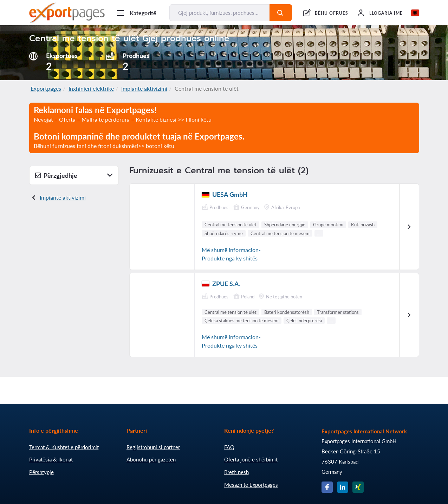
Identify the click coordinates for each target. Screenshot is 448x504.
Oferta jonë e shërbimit (251, 459)
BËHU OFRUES (332, 13)
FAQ (229, 447)
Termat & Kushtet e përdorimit (64, 447)
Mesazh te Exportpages (251, 485)
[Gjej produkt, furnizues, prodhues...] (220, 13)
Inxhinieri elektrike (91, 88)
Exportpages (46, 88)
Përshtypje (41, 472)
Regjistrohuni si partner (153, 447)
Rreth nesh (236, 472)
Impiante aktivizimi (144, 88)
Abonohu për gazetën (151, 459)
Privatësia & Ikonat (51, 459)
